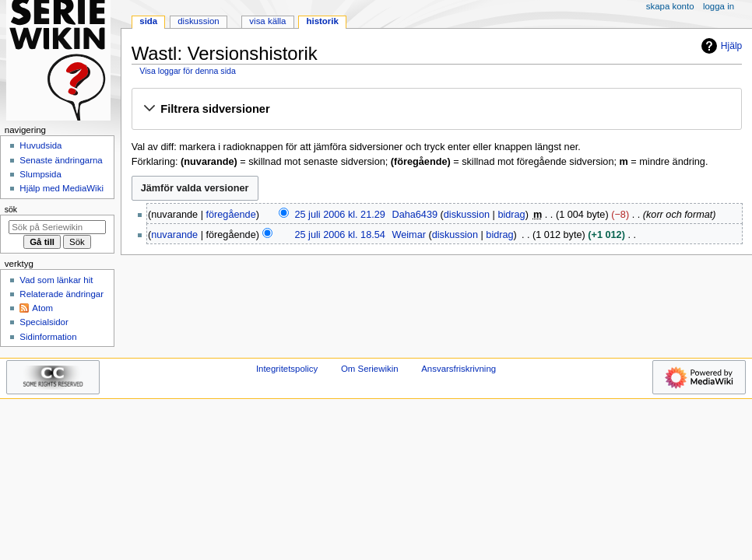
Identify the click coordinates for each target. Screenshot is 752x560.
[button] (436, 110)
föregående (231, 215)
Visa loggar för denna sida (188, 71)
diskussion (467, 215)
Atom (42, 308)
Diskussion (198, 21)
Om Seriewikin (370, 369)
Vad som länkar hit (56, 280)
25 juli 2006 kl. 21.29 (339, 215)
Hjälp (720, 46)
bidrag (511, 215)
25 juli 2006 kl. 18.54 (339, 235)
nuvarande (174, 235)
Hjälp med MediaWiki (61, 188)
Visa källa (267, 21)
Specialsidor (44, 322)
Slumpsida (40, 174)
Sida (148, 21)
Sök (11, 209)
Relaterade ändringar (61, 294)
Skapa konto (670, 6)
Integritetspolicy (287, 369)
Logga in (719, 6)
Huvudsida (40, 145)
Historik (323, 21)
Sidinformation (48, 337)
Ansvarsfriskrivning (459, 369)
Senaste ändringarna (61, 160)
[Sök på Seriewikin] (57, 227)
